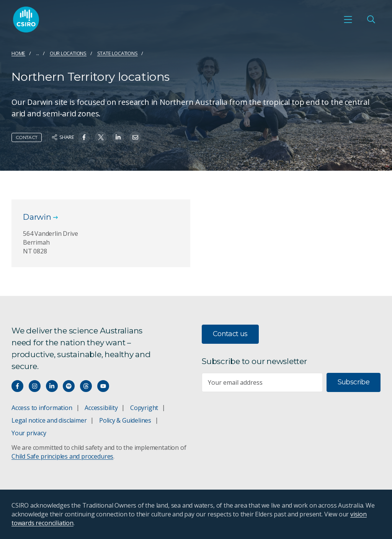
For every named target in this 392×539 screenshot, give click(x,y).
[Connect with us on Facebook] (17, 386)
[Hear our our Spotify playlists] (69, 386)
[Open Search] (371, 20)
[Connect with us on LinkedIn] (52, 386)
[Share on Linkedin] (118, 137)
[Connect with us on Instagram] (35, 386)
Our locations (68, 53)
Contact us (230, 334)
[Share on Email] (135, 137)
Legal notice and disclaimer (49, 420)
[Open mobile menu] (348, 20)
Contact (27, 137)
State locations (118, 53)
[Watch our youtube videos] (103, 386)
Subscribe (354, 382)
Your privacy (29, 433)
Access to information (42, 408)
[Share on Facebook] (84, 137)
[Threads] (86, 386)
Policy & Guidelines (125, 420)
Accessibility (101, 408)
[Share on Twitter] (101, 137)
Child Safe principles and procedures (62, 456)
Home (18, 53)
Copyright (144, 408)
